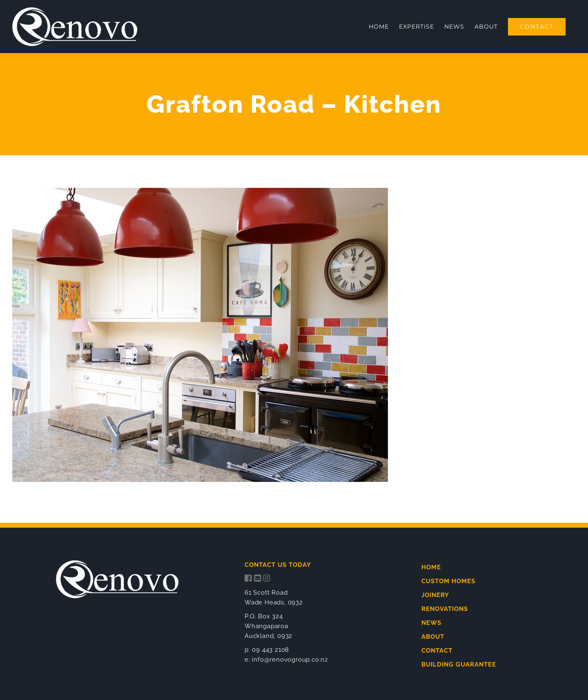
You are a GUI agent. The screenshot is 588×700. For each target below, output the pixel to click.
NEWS (431, 623)
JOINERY (435, 595)
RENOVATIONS (445, 609)
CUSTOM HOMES (448, 581)
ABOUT (433, 637)
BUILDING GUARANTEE (459, 664)
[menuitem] (379, 27)
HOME (431, 567)
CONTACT (437, 651)
